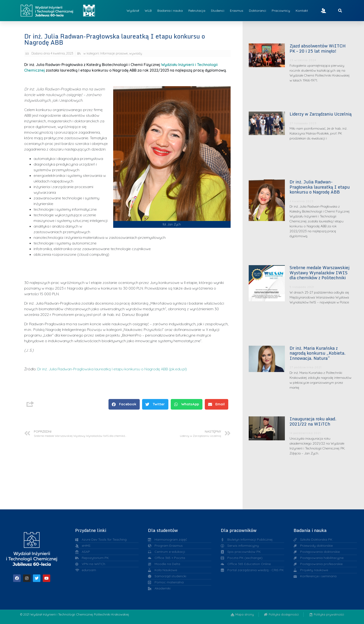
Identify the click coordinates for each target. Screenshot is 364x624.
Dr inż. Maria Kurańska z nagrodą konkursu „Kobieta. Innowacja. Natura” (318, 353)
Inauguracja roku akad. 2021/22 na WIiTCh (313, 421)
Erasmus (237, 11)
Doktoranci (258, 11)
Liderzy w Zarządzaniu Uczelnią (321, 114)
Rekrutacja (197, 11)
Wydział (133, 11)
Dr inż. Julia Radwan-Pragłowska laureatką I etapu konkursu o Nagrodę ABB (320, 187)
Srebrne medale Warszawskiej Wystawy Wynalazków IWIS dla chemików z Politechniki (319, 273)
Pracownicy (281, 11)
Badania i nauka (170, 11)
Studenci (218, 11)
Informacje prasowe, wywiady (121, 53)
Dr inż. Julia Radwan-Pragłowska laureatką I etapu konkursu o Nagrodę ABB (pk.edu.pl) (112, 369)
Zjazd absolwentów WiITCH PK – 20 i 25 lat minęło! (318, 48)
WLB (148, 11)
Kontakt (302, 11)
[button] (124, 404)
